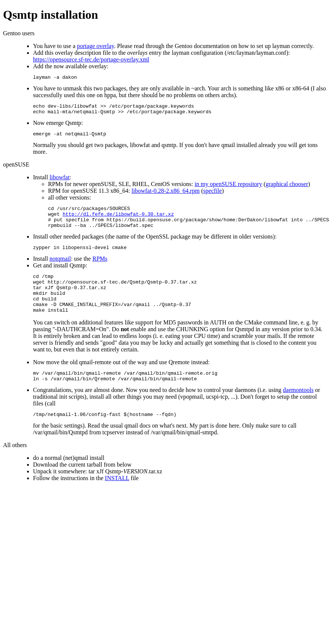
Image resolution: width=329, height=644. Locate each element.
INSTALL (117, 499)
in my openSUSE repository (228, 188)
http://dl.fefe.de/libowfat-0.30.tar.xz (118, 221)
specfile (213, 195)
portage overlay (95, 46)
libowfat (59, 182)
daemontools (298, 410)
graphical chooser (287, 188)
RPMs (100, 269)
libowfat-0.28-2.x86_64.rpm (166, 195)
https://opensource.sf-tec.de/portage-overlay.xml (91, 59)
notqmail (60, 269)
